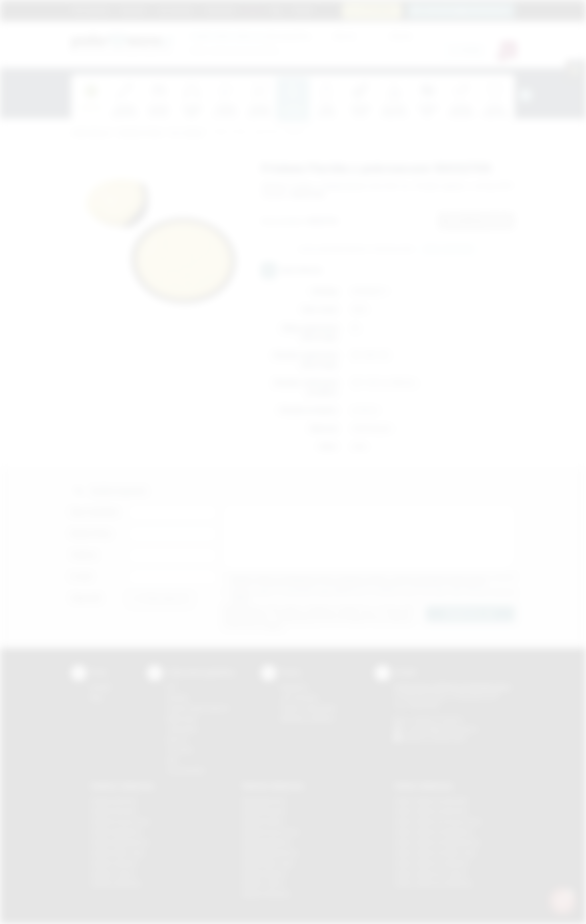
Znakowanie (220, 10)
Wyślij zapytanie (448, 249)
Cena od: (344, 36)
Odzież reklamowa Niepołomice (437, 842)
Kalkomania (182, 718)
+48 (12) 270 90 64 (437, 720)
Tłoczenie (180, 750)
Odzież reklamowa (424, 786)
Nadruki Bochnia (264, 801)
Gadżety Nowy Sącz (118, 853)
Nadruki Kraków (263, 821)
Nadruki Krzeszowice (271, 832)
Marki (253, 10)
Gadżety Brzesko (114, 811)
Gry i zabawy (186, 133)
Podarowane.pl (91, 133)
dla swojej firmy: (251, 36)
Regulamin (134, 10)
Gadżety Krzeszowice (120, 821)
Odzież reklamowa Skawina (432, 863)
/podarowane (448, 738)
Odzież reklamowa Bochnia (431, 811)
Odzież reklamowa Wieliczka (433, 883)
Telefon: (84, 555)
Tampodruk (182, 729)
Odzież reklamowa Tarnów (431, 873)
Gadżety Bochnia (113, 801)
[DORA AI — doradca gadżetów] (562, 900)
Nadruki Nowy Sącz (268, 863)
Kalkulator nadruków (308, 718)
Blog (276, 10)
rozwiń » (241, 598)
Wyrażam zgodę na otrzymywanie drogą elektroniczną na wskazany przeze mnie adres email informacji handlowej (373, 595)
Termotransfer (186, 770)
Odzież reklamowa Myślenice (434, 832)
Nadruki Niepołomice (270, 853)
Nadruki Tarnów (263, 883)
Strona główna (91, 10)
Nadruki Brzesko (264, 811)
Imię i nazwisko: (95, 512)
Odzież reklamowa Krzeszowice (438, 821)
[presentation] (526, 95)
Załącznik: (87, 598)
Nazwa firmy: (91, 533)
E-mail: (82, 577)
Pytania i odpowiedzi (308, 708)
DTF (172, 687)
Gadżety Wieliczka (116, 883)
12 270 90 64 (377, 10)
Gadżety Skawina (114, 863)
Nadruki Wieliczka (266, 894)
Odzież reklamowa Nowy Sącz (436, 853)
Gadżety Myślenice (116, 832)
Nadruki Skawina (264, 873)
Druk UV (177, 739)
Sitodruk (177, 698)
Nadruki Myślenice (267, 842)
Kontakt (302, 10)
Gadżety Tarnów (113, 873)
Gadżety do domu (140, 133)
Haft (172, 760)
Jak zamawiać (175, 10)
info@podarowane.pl (449, 729)
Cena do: (401, 36)
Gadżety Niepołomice (120, 842)
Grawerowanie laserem (198, 708)
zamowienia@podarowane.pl (465, 10)
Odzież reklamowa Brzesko (432, 801)
